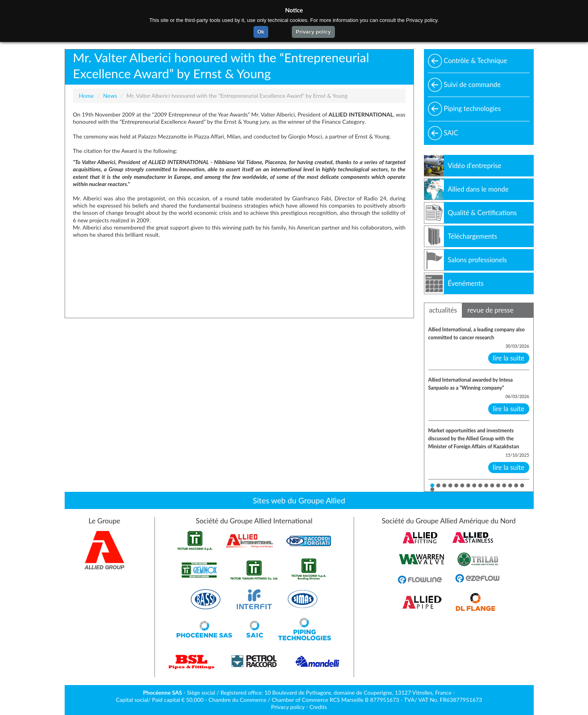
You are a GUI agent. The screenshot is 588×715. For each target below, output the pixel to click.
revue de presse (491, 310)
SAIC (451, 133)
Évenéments (466, 283)
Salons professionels (477, 260)
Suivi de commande (472, 84)
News (110, 96)
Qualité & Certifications (482, 213)
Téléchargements (473, 236)
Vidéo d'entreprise (475, 165)
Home (86, 96)
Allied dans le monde (478, 189)
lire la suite (509, 358)
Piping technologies (472, 108)
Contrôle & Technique (476, 60)
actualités (443, 310)
